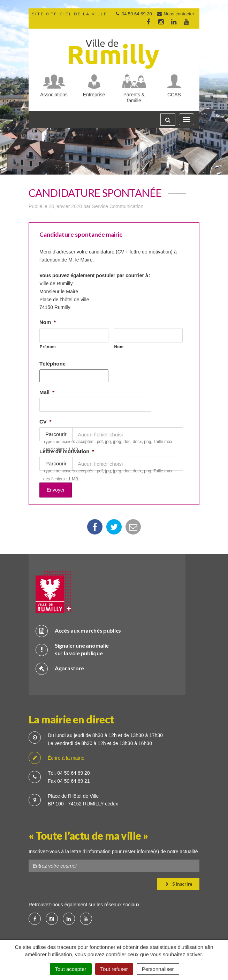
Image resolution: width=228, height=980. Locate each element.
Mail (47, 392)
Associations (54, 95)
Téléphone (52, 364)
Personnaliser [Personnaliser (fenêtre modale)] (158, 969)
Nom (48, 322)
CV (45, 422)
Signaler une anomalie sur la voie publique (72, 648)
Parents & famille (134, 98)
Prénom (48, 347)
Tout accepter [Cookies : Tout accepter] (71, 969)
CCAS (174, 95)
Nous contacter (175, 14)
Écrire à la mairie (56, 757)
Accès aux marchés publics (78, 629)
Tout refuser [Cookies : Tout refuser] (114, 969)
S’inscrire (179, 882)
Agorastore (60, 667)
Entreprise (94, 95)
